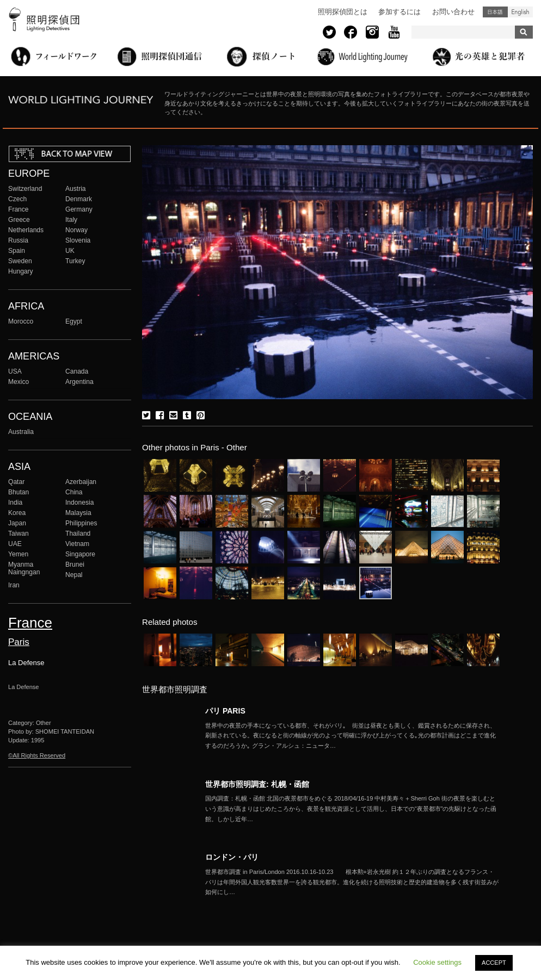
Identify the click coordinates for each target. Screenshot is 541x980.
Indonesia (79, 503)
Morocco (21, 321)
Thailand (78, 534)
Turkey (75, 261)
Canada (77, 371)
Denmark (79, 199)
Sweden (20, 261)
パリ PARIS (225, 711)
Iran (14, 585)
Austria (76, 189)
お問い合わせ (453, 12)
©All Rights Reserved (37, 755)
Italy (71, 220)
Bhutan (19, 492)
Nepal (74, 575)
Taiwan (19, 534)
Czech (17, 199)
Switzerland (25, 189)
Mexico (19, 382)
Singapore (80, 554)
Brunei (75, 565)
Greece (19, 220)
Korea (17, 513)
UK (70, 251)
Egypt (74, 321)
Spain (17, 251)
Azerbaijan (81, 482)
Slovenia (78, 240)
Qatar (16, 482)
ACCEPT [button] (494, 963)
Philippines (81, 523)
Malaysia (78, 513)
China (74, 492)
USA (15, 371)
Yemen (18, 554)
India (15, 503)
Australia (21, 432)
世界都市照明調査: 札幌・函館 (257, 784)
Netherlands (26, 230)
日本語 (495, 12)
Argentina (79, 382)
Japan (17, 523)
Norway (76, 230)
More (352, 736)
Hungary (21, 271)
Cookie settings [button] (437, 962)
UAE (15, 544)
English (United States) (520, 12)
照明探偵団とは (343, 12)
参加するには (399, 12)
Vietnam (77, 544)
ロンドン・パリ (232, 857)
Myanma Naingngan (24, 568)
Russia (18, 240)
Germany (79, 209)
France (19, 209)
